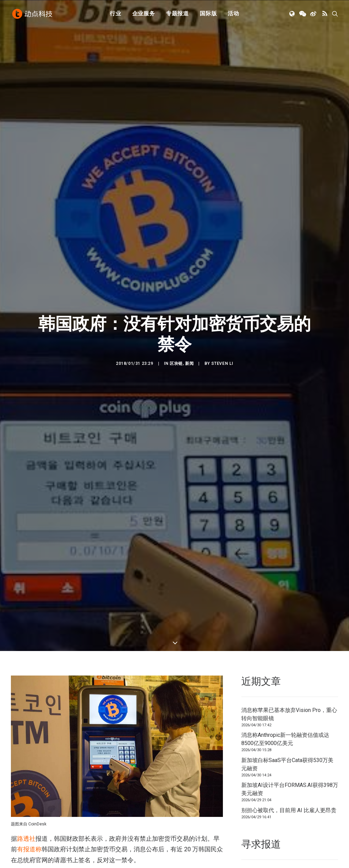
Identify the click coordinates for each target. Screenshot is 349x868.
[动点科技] (33, 15)
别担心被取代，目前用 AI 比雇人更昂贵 (289, 802)
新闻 (189, 360)
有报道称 (29, 841)
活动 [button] (233, 14)
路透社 (26, 831)
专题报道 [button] (177, 14)
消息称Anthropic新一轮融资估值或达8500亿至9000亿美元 (285, 731)
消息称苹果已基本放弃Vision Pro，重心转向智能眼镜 (289, 706)
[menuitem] (116, 15)
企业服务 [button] (144, 14)
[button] (293, 15)
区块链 (176, 360)
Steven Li (222, 360)
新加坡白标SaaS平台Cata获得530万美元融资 (287, 756)
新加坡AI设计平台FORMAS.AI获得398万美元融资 (290, 781)
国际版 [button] (208, 14)
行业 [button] (116, 14)
